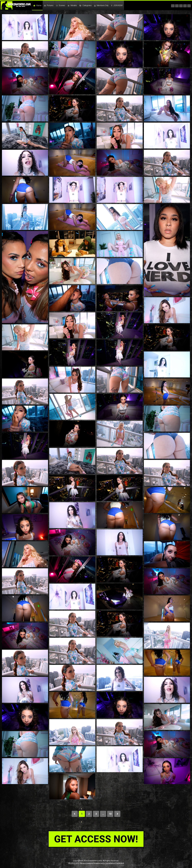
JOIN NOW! (117, 5)
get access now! (96, 839)
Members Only (101, 5)
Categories (85, 5)
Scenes (61, 5)
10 (110, 814)
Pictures (49, 5)
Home (37, 5)
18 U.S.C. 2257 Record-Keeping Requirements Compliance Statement (96, 863)
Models (72, 5)
